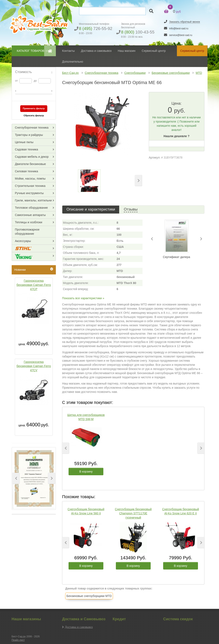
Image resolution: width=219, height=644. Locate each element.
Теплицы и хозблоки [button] (29, 222)
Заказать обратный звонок (185, 22)
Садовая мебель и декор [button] (32, 157)
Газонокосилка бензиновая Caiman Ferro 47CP (34, 285)
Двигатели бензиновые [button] (31, 164)
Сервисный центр (154, 51)
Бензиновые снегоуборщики (171, 73)
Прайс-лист (18, 640)
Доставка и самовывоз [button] (96, 51)
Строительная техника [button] (30, 186)
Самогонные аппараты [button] (30, 215)
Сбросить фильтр (34, 115)
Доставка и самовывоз (79, 627)
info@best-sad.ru (179, 29)
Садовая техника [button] (27, 149)
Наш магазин (127, 51)
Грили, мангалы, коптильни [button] (33, 200)
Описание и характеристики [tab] (91, 209)
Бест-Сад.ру (70, 73)
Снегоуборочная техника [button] (32, 128)
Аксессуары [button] (23, 241)
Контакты (68, 51)
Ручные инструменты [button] (29, 193)
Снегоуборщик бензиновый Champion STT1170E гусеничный (133, 513)
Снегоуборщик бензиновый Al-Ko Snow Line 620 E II (181, 511)
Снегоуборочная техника (102, 73)
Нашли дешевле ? (176, 136)
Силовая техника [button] (27, 171)
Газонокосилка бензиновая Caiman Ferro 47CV (34, 366)
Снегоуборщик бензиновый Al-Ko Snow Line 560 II (86, 511)
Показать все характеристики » (83, 298)
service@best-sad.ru (181, 35)
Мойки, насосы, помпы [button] (30, 179)
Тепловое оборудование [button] (31, 208)
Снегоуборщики (135, 73)
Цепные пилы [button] (24, 142)
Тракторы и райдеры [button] (29, 135)
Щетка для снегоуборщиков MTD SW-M (86, 417)
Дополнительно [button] (73, 62)
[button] (16, 478)
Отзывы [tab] (131, 209)
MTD (199, 73)
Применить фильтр (34, 108)
